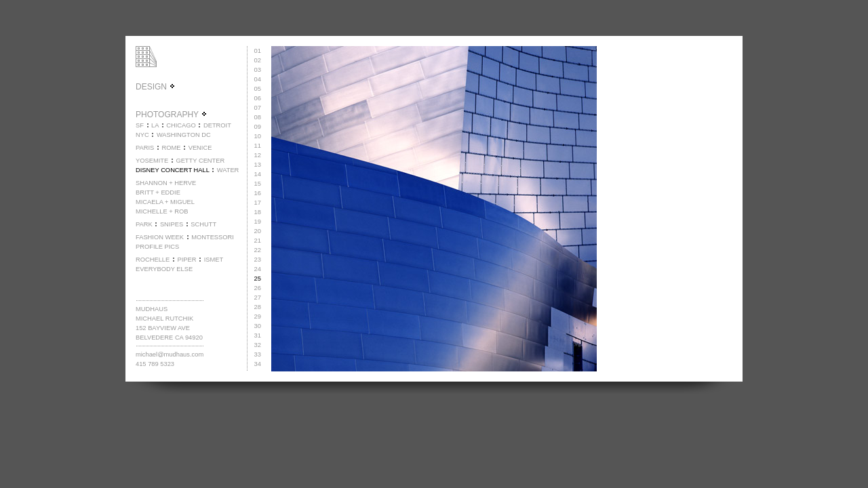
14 (258, 174)
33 (258, 354)
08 (258, 117)
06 (258, 98)
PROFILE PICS (157, 247)
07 (258, 108)
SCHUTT (203, 224)
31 (258, 335)
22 (258, 250)
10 (258, 136)
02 (258, 60)
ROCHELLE (153, 260)
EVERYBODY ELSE (164, 269)
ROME (171, 148)
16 (258, 193)
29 (258, 317)
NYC (142, 135)
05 (258, 89)
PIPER (186, 260)
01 (258, 51)
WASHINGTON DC (184, 135)
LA (155, 125)
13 (258, 165)
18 (258, 212)
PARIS (145, 148)
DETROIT (217, 125)
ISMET (214, 260)
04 (258, 79)
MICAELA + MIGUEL (165, 202)
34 (258, 364)
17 (258, 203)
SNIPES (172, 224)
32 (258, 345)
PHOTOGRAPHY (172, 115)
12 (258, 155)
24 (258, 269)
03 (258, 70)
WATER (228, 170)
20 (258, 231)
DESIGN (156, 87)
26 (258, 288)
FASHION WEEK (160, 237)
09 (258, 127)
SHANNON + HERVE (166, 183)
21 (258, 241)
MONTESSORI (213, 237)
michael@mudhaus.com (170, 354)
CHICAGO (181, 125)
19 (258, 222)
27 (258, 298)
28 (258, 307)
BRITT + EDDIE (158, 192)
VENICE (200, 148)
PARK (144, 224)
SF (140, 125)
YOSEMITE (152, 161)
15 (258, 184)
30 (258, 326)
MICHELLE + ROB (162, 211)
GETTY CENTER (200, 161)
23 (258, 260)
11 (258, 146)
